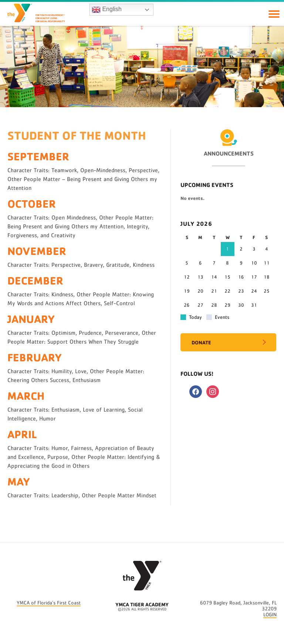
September (38, 156)
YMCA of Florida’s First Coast (49, 603)
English (107, 10)
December (35, 280)
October (32, 203)
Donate (201, 342)
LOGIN (270, 615)
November (37, 251)
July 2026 (196, 224)
